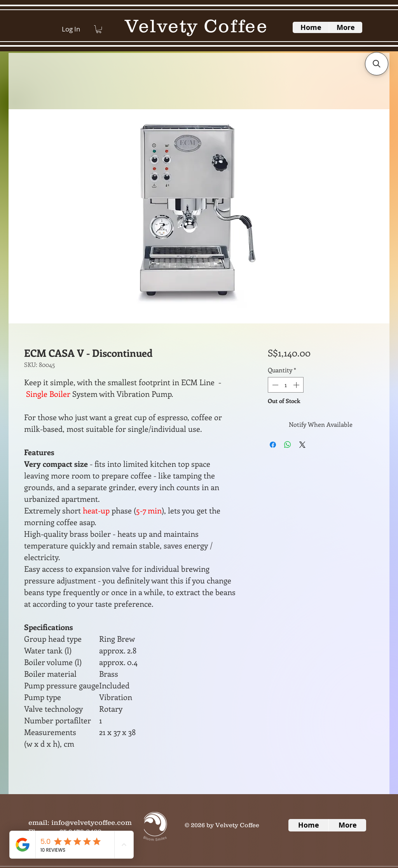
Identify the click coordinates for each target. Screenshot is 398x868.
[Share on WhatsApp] (288, 445)
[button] (99, 29)
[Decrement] (274, 385)
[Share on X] (302, 445)
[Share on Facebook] (273, 445)
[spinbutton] (286, 385)
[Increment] (297, 385)
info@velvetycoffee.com (92, 823)
